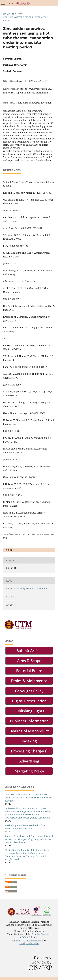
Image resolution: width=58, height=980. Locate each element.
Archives (17, 14)
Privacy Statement (32, 940)
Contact (16, 940)
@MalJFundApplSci (29, 943)
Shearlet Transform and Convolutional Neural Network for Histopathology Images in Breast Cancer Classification (29, 839)
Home (6, 14)
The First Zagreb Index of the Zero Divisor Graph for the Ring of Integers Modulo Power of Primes (28, 798)
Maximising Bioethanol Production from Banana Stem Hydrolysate (25, 827)
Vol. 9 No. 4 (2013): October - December (25, 17)
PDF (10, 550)
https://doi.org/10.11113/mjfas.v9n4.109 (29, 81)
